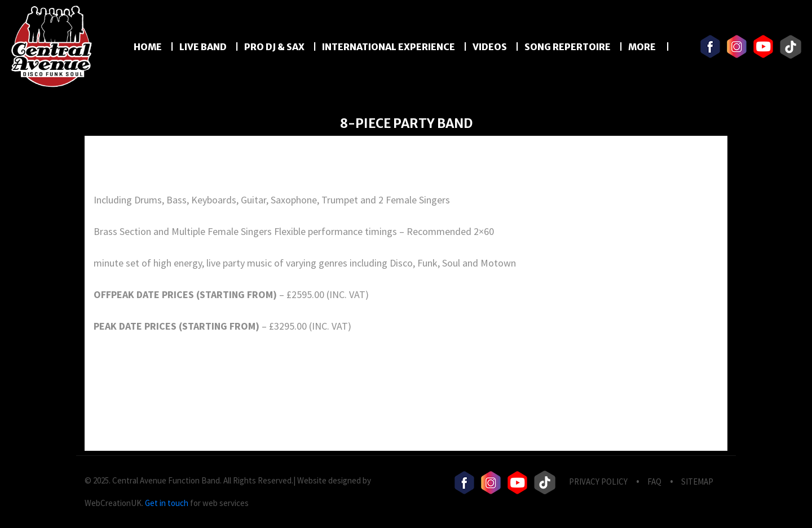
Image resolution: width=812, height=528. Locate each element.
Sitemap (697, 482)
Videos (490, 47)
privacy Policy (598, 482)
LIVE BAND (203, 47)
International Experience (389, 47)
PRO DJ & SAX (274, 47)
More (643, 47)
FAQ (654, 482)
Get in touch (167, 503)
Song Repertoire (568, 47)
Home (148, 47)
